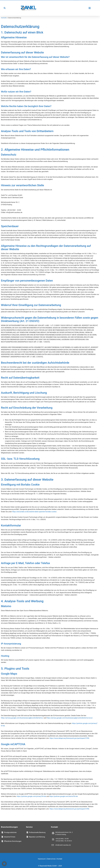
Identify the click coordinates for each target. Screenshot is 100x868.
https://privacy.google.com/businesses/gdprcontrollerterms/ (22, 718)
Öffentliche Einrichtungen (13, 841)
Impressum (42, 859)
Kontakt (59, 859)
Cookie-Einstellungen (8, 855)
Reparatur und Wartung (37, 837)
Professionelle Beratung (37, 832)
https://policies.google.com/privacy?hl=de (31, 796)
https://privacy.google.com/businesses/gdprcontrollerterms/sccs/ (70, 718)
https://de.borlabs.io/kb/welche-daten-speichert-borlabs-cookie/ (34, 512)
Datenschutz (51, 859)
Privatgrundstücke (10, 832)
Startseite (4, 18)
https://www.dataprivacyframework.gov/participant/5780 (69, 738)
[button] (5, 8)
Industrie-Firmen (10, 837)
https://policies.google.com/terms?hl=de (63, 796)
